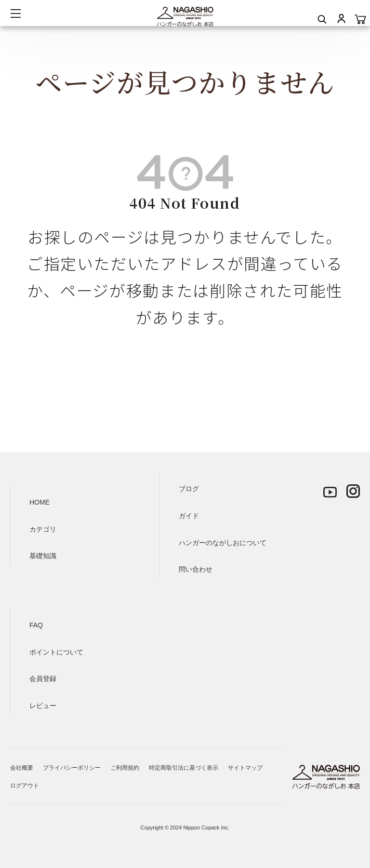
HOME (40, 502)
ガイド (189, 516)
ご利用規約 (125, 768)
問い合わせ (196, 569)
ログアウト (25, 786)
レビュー (43, 706)
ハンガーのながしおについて (223, 543)
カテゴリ (43, 529)
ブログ (189, 489)
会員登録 (43, 679)
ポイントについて (56, 652)
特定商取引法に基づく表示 (184, 768)
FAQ (36, 625)
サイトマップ (245, 768)
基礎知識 (43, 556)
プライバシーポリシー (72, 768)
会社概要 (22, 768)
